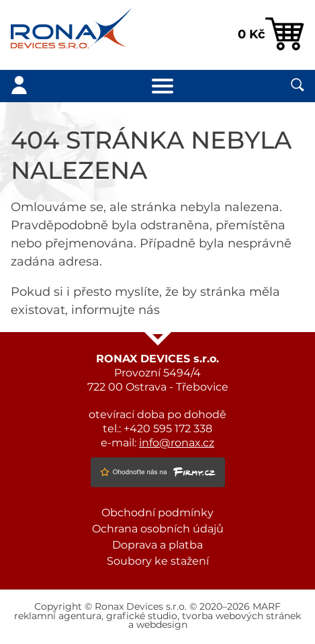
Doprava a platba (157, 545)
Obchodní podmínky (157, 513)
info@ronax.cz (177, 443)
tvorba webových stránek (241, 616)
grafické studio (142, 616)
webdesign (162, 625)
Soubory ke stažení (158, 561)
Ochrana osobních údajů (158, 529)
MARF (267, 607)
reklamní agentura (58, 616)
